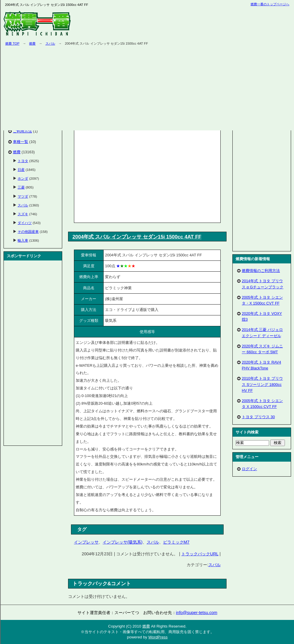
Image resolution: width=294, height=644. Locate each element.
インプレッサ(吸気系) (123, 542)
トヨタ (23, 161)
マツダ (23, 196)
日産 (21, 170)
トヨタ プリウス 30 (258, 417)
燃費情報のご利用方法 (261, 271)
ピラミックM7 (176, 542)
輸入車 (23, 240)
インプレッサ (86, 542)
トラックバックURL (200, 554)
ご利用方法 (22, 131)
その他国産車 (28, 232)
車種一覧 (21, 142)
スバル (50, 43)
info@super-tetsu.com (197, 613)
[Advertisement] (125, 175)
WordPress (158, 637)
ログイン (249, 469)
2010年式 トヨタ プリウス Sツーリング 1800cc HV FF (262, 384)
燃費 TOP (12, 43)
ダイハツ (25, 223)
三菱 (21, 187)
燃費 (32, 43)
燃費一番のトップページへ (270, 4)
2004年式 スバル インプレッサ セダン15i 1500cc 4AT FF (137, 237)
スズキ (23, 214)
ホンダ (23, 178)
